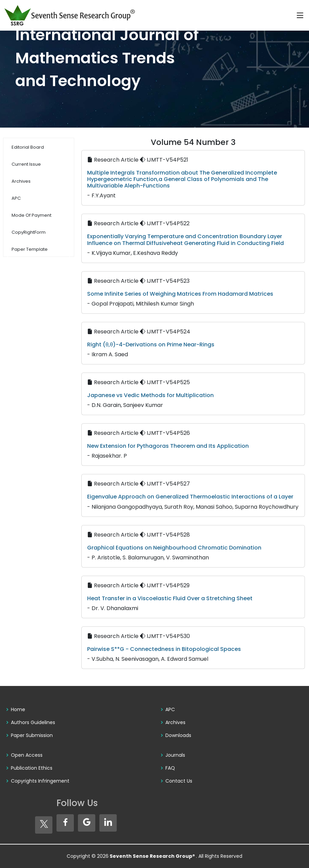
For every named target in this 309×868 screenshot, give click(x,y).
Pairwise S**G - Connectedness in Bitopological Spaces (164, 649)
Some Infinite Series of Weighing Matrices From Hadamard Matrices (180, 294)
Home (18, 709)
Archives (175, 722)
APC (170, 709)
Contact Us (179, 781)
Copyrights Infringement (40, 781)
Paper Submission (32, 735)
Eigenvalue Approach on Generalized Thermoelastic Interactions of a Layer (190, 497)
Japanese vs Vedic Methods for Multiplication (150, 395)
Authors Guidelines (33, 722)
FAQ (170, 768)
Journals (175, 755)
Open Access (27, 755)
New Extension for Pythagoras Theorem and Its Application (168, 446)
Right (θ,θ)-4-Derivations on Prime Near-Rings (151, 345)
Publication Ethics (32, 768)
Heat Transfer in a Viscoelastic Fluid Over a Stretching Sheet (170, 598)
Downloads (178, 735)
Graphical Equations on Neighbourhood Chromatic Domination (174, 548)
